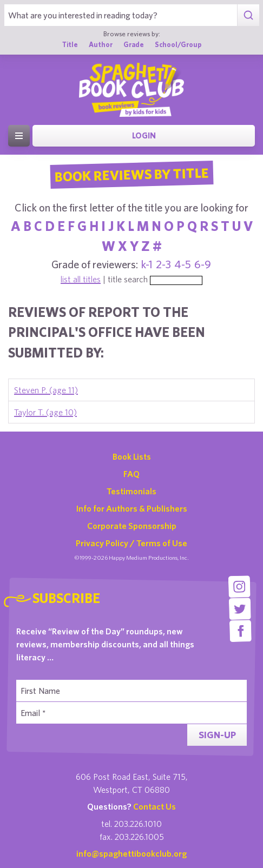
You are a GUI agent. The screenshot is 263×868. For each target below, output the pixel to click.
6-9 (203, 264)
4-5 (183, 264)
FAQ (131, 474)
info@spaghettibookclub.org (131, 853)
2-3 (163, 264)
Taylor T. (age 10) (45, 412)
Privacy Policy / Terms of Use (131, 543)
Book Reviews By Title (131, 174)
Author (101, 45)
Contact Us (154, 806)
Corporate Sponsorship (132, 526)
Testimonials (131, 491)
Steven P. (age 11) (46, 390)
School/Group (178, 45)
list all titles (81, 279)
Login (144, 135)
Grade (134, 45)
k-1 (147, 264)
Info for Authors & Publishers (132, 508)
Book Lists (132, 456)
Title (70, 45)
